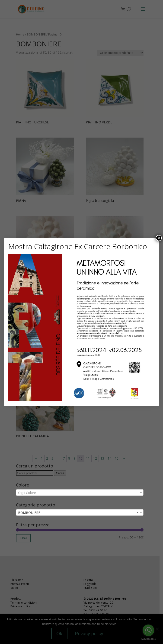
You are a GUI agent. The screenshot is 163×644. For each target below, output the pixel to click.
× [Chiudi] (159, 238)
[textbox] (80, 493)
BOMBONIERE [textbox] (78, 513)
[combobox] (80, 493)
